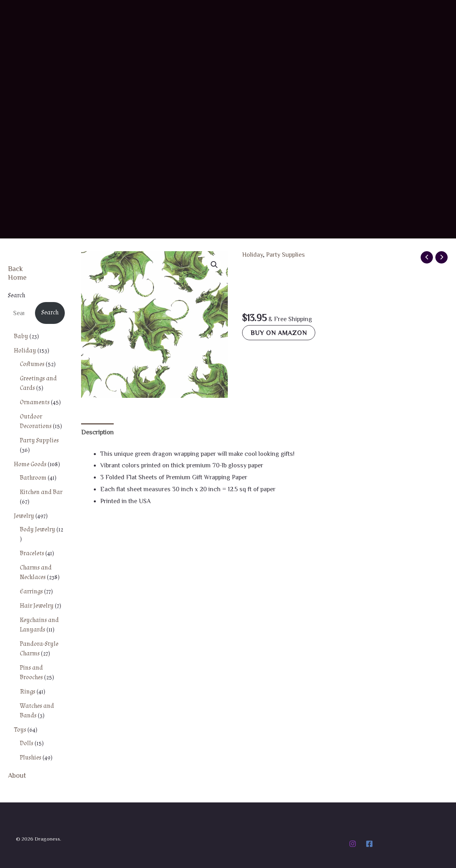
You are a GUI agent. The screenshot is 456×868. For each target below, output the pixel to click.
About (17, 775)
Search (16, 295)
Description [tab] (97, 432)
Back (16, 268)
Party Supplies (285, 254)
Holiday (252, 254)
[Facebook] (369, 844)
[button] (214, 265)
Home (17, 277)
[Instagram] (353, 844)
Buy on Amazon (279, 333)
